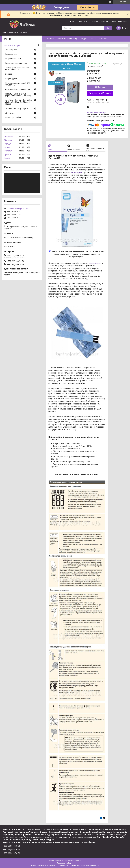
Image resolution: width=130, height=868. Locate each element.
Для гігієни (10, 113)
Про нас (103, 38)
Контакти (95, 44)
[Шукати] (108, 28)
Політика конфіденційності (89, 865)
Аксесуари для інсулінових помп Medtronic (17, 69)
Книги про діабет (13, 118)
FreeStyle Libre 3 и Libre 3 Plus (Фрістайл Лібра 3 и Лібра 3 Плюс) (19, 102)
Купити (101, 87)
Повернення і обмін (78, 44)
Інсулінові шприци (13, 59)
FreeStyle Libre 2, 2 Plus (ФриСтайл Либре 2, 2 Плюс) (18, 95)
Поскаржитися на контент (67, 865)
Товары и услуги (12, 45)
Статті (93, 38)
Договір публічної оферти (59, 50)
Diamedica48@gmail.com (18, 209)
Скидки (83, 38)
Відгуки (106, 44)
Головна (50, 38)
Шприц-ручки (11, 79)
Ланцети (9, 74)
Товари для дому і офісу (17, 109)
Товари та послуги (65, 38)
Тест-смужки (77, 172)
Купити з (101, 93)
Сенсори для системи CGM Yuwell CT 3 (17, 84)
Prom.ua (78, 861)
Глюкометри (11, 54)
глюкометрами (94, 263)
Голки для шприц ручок (16, 63)
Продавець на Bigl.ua (65, 863)
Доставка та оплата (56, 44)
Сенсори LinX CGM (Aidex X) (18, 89)
